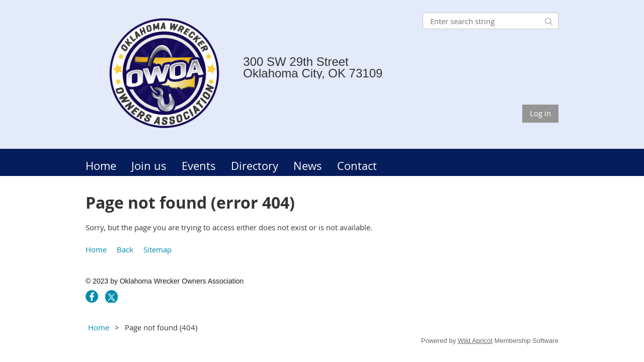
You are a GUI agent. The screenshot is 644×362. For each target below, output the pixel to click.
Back (125, 249)
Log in (540, 113)
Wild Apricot (475, 341)
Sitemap (157, 249)
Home (96, 249)
